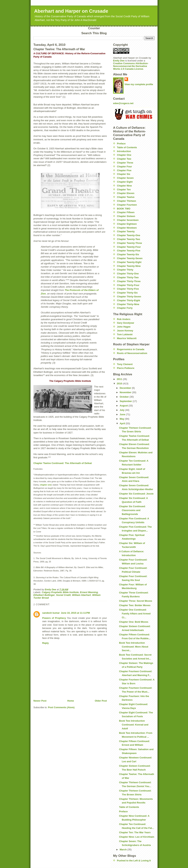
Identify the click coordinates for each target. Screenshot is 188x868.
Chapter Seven (125, 178)
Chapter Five (124, 170)
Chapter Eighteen (127, 224)
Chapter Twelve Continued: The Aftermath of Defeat (63, 463)
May (122, 419)
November (126, 392)
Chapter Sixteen (126, 216)
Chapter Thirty (125, 270)
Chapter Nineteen (127, 228)
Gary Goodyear (126, 323)
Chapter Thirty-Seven (129, 297)
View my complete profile (139, 84)
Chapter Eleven (126, 193)
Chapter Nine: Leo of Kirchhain (137, 837)
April (123, 423)
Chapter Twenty (126, 231)
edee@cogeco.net (123, 103)
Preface (121, 144)
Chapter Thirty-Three (129, 281)
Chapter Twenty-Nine (129, 266)
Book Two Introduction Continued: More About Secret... (134, 647)
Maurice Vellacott (127, 338)
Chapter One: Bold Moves (134, 622)
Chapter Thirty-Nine (128, 304)
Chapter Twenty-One (129, 235)
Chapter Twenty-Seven (130, 258)
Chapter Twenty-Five (129, 251)
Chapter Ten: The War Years (135, 832)
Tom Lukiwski (125, 334)
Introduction (124, 151)
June (123, 414)
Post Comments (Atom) (61, 707)
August (124, 406)
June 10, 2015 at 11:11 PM (75, 613)
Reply (45, 643)
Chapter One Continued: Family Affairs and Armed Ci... (135, 614)
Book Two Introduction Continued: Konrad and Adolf (134, 725)
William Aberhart (81, 595)
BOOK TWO (124, 209)
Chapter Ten (124, 190)
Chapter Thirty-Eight (129, 300)
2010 (120, 384)
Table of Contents (127, 147)
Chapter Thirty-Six (127, 293)
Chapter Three (125, 163)
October (125, 397)
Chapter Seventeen (128, 220)
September (126, 401)
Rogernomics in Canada (131, 349)
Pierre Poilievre (126, 368)
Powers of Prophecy (54, 618)
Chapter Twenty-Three (129, 243)
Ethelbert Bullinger (44, 595)
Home (70, 701)
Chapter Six (124, 174)
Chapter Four (124, 167)
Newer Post (40, 701)
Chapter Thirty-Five (128, 289)
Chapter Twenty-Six (128, 254)
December (126, 388)
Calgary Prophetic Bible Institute (60, 592)
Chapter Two (124, 159)
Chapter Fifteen (126, 212)
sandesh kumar (51, 613)
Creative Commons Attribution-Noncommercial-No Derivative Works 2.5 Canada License (131, 66)
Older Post (101, 701)
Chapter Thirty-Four (128, 285)
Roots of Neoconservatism (132, 353)
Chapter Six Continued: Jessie (136, 494)
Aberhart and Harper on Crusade (71, 11)
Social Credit (63, 595)
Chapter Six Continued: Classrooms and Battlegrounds (132, 510)
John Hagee (124, 327)
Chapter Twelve (126, 197)
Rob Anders (124, 319)
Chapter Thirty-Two (128, 277)
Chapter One (124, 155)
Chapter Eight (125, 182)
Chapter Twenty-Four (129, 247)
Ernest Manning (89, 592)
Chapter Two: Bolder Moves (135, 605)
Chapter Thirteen (126, 201)
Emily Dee (119, 61)
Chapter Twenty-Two (129, 239)
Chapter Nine (124, 186)
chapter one (46, 485)
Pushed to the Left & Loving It (134, 861)
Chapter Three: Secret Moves (135, 601)
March (124, 850)
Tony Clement (125, 364)
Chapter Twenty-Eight (129, 262)
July (122, 410)
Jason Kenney (125, 331)
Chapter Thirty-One (128, 274)
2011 (120, 379)
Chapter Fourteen (127, 205)
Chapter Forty (125, 308)
